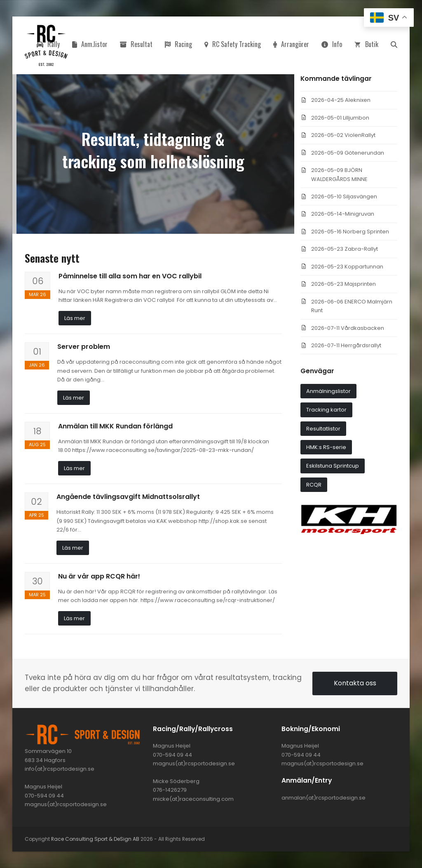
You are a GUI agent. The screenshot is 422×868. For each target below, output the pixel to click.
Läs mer (75, 318)
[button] (394, 45)
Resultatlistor (323, 429)
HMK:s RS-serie (326, 447)
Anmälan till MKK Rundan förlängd (115, 426)
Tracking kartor (326, 410)
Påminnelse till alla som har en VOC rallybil (130, 276)
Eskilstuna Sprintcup (333, 466)
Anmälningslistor (328, 391)
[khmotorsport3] (349, 533)
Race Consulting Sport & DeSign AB (95, 839)
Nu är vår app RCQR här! (99, 576)
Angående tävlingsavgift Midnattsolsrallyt (128, 497)
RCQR (314, 485)
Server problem (84, 347)
